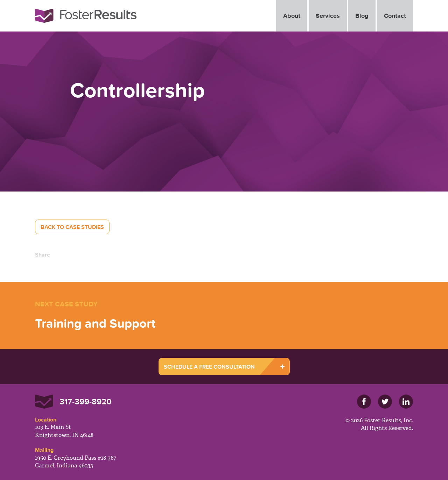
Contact (395, 16)
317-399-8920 (86, 401)
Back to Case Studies (72, 227)
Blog (362, 16)
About (292, 16)
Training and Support (95, 323)
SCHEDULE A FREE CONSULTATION (209, 367)
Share (43, 255)
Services (328, 16)
